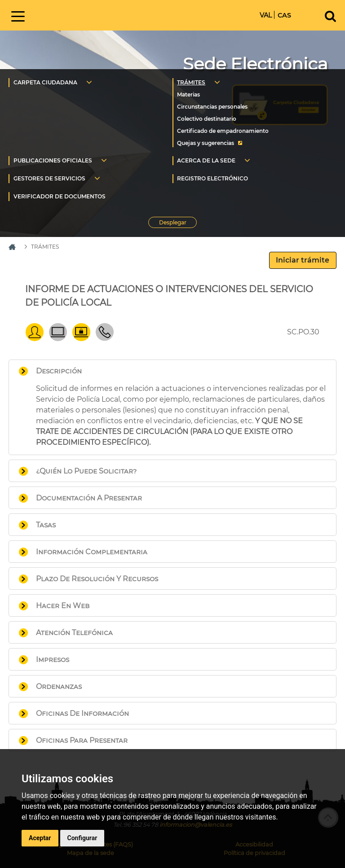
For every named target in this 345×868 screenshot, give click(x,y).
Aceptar (40, 838)
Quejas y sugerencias (206, 143)
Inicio (105, 15)
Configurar (82, 838)
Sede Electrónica (255, 64)
